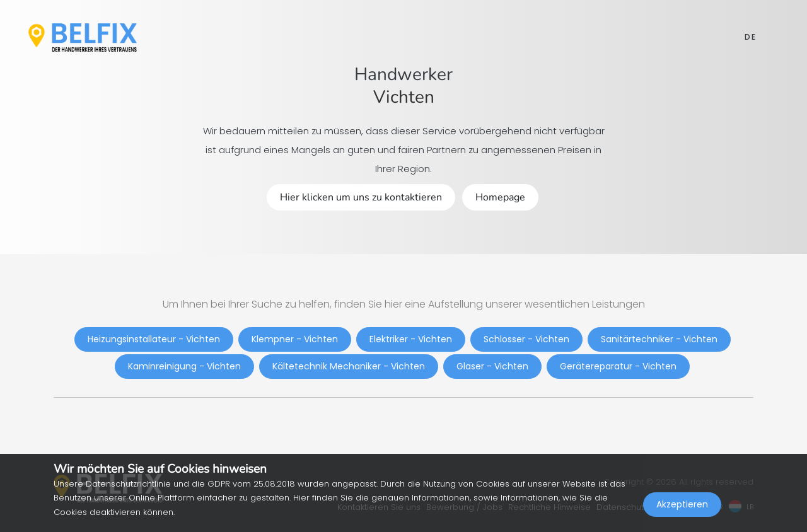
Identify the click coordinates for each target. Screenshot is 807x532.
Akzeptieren (682, 504)
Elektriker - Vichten (411, 339)
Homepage (500, 197)
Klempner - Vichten (295, 339)
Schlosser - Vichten (526, 339)
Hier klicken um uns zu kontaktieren (361, 197)
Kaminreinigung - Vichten (184, 366)
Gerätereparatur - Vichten (618, 366)
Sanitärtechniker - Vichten (659, 339)
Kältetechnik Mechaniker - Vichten (349, 366)
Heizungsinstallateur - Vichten (154, 339)
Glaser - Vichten (492, 366)
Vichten (404, 97)
